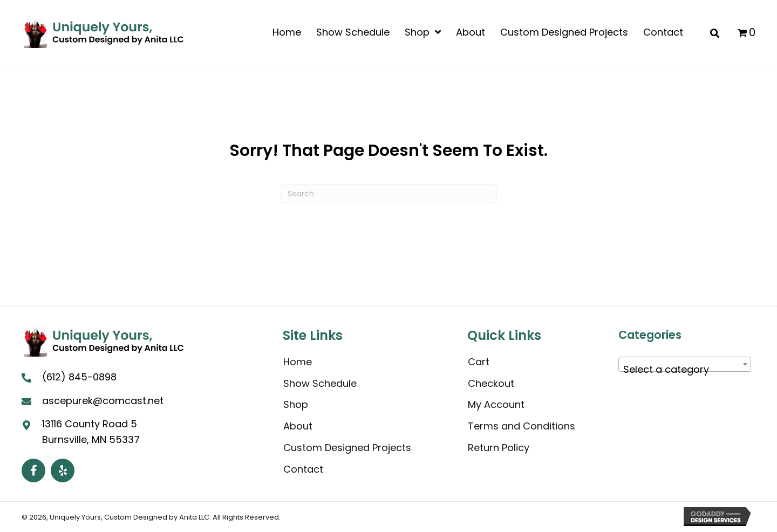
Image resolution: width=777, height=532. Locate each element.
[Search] (388, 194)
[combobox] (685, 364)
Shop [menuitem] (296, 404)
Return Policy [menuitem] (499, 448)
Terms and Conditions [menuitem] (522, 426)
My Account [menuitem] (496, 404)
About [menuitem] (298, 426)
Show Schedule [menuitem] (320, 383)
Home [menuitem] (298, 362)
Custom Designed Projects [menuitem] (347, 448)
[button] (33, 470)
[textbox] (685, 370)
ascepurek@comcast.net (103, 401)
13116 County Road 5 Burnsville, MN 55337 (91, 432)
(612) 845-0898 (79, 377)
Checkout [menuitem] (491, 383)
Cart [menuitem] (479, 362)
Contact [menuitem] (303, 469)
